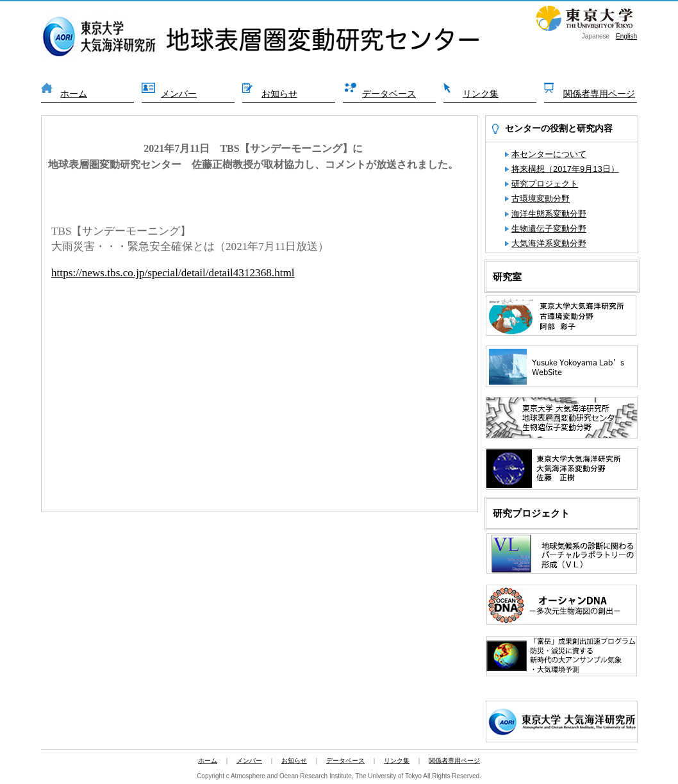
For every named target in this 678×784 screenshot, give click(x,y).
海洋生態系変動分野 (549, 214)
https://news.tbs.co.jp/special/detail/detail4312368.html (173, 273)
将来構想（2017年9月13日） (565, 169)
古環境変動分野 (541, 198)
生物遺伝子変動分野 (549, 229)
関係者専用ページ (599, 94)
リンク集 (481, 94)
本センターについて (549, 154)
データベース (389, 94)
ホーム (74, 94)
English (626, 36)
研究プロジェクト (545, 184)
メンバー (179, 94)
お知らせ (279, 94)
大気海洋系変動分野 (549, 243)
